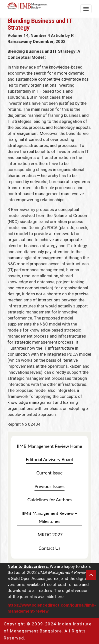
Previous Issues (49, 486)
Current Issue (49, 473)
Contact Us (49, 548)
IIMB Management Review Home (50, 446)
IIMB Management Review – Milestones (49, 517)
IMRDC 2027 (49, 534)
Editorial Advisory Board (49, 459)
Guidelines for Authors (50, 500)
